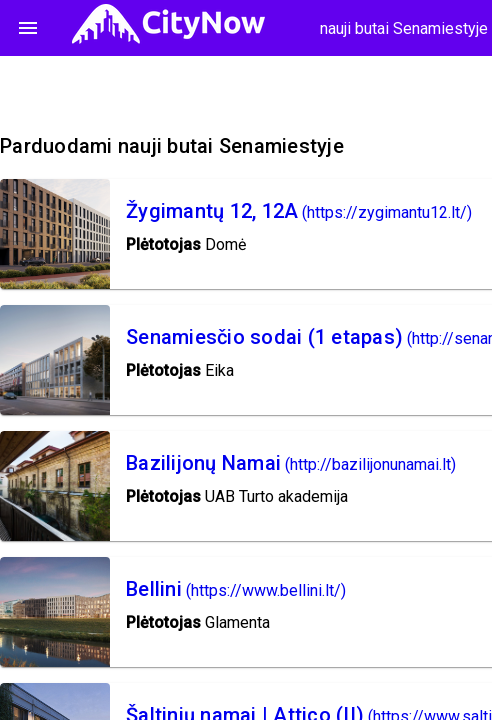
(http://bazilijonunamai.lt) (370, 464)
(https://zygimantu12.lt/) (387, 212)
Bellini (154, 589)
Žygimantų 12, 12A (212, 211)
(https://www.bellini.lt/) (266, 590)
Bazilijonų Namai (203, 463)
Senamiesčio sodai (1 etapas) (264, 337)
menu (28, 28)
